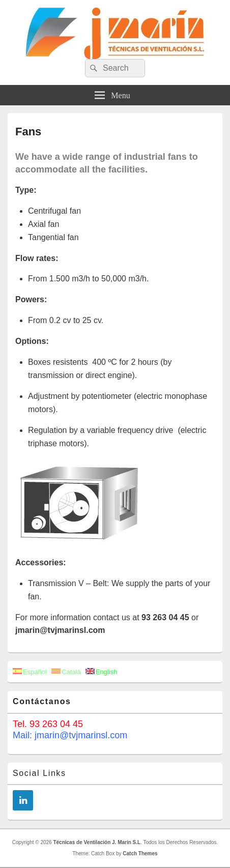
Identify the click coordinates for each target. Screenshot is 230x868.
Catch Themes (140, 853)
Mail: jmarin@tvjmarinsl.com (70, 735)
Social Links (39, 773)
